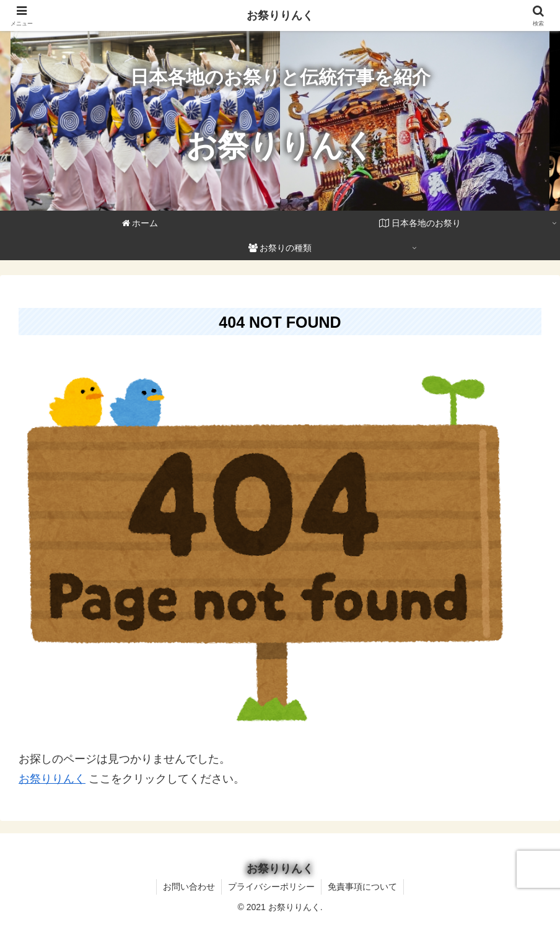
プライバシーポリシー (271, 887)
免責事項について (362, 887)
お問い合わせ (189, 887)
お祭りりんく (52, 779)
